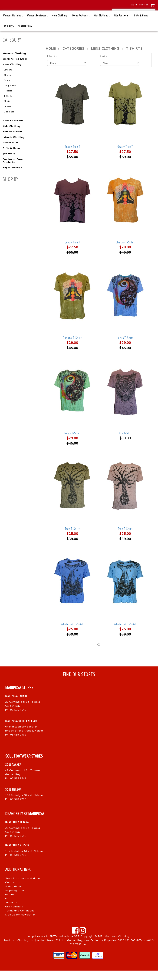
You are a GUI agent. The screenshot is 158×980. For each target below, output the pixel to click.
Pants (7, 89)
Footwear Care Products (13, 169)
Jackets (8, 115)
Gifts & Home (142, 25)
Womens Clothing (13, 25)
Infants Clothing (14, 146)
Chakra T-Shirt (125, 252)
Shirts (7, 110)
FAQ (8, 908)
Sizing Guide (14, 896)
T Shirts (8, 105)
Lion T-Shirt (125, 443)
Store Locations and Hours (23, 888)
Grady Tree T (72, 156)
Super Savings (12, 176)
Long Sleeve (10, 95)
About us (11, 912)
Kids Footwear (122, 25)
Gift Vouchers (14, 916)
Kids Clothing (102, 25)
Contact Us (13, 892)
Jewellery (9, 36)
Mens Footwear (81, 25)
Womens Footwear (37, 25)
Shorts (7, 84)
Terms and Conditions (20, 920)
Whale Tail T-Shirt (72, 634)
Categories (73, 58)
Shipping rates (15, 900)
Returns (10, 904)
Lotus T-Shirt (125, 347)
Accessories (25, 36)
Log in (134, 5)
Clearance (9, 121)
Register (144, 5)
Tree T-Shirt (72, 538)
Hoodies (8, 100)
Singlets (8, 79)
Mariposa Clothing (117, 946)
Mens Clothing (60, 25)
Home (51, 58)
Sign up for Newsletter (20, 924)
